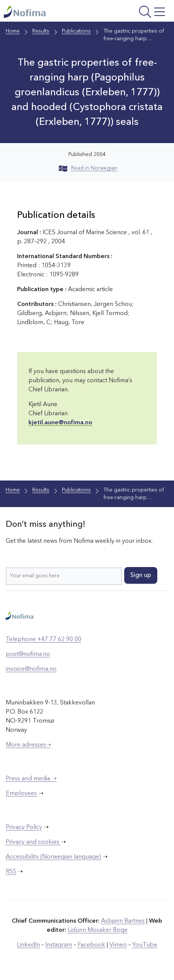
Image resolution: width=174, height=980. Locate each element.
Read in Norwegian (88, 168)
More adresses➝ (28, 745)
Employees (21, 794)
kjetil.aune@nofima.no (60, 423)
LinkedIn (28, 945)
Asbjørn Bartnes (123, 921)
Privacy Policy (24, 827)
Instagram (59, 945)
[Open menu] (138, 13)
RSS (11, 872)
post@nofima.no (28, 654)
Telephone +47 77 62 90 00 (43, 640)
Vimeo (118, 945)
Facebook (91, 945)
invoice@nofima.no (31, 669)
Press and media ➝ (31, 779)
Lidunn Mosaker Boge (98, 930)
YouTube (145, 945)
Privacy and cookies (33, 842)
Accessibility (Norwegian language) (53, 857)
